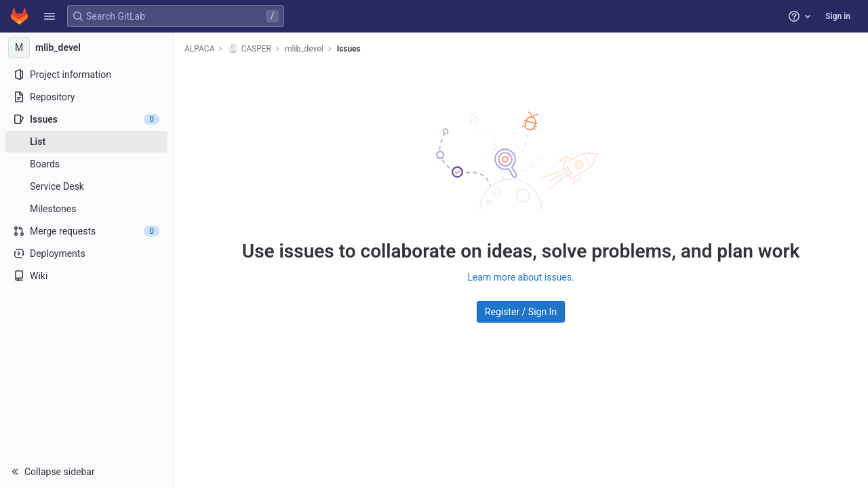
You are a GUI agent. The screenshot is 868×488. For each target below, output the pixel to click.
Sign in (838, 16)
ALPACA (199, 49)
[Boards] (86, 164)
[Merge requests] (86, 231)
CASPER (250, 48)
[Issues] (86, 119)
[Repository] (86, 97)
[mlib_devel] (87, 47)
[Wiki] (86, 276)
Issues (349, 49)
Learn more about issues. (520, 277)
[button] (50, 16)
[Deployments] (86, 253)
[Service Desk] (86, 186)
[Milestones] (86, 209)
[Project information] (86, 75)
